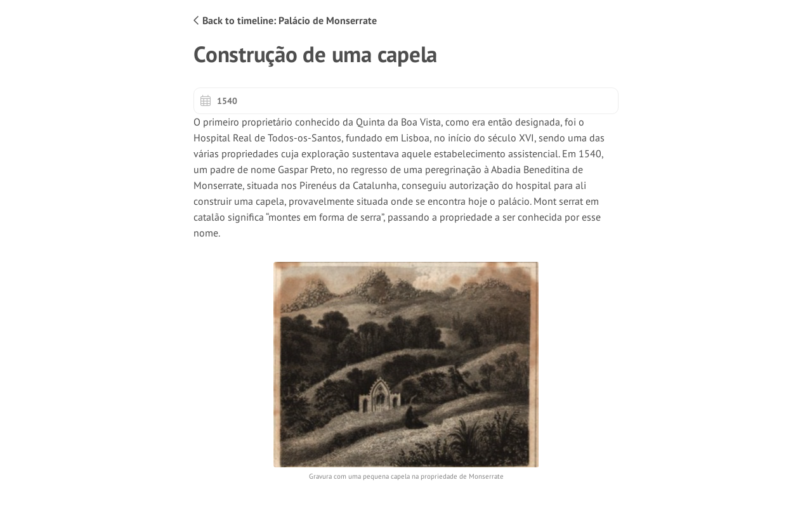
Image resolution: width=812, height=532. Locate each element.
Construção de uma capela (315, 54)
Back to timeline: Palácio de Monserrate (285, 20)
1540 (219, 101)
